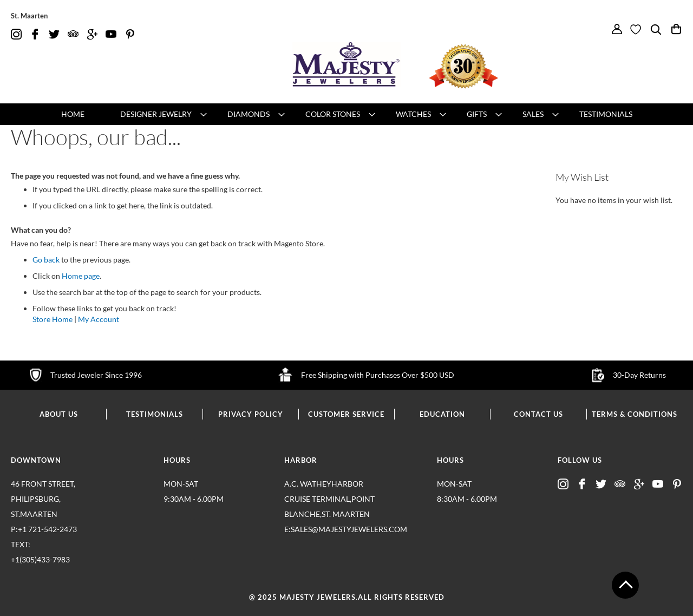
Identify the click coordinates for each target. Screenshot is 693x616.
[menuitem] (73, 114)
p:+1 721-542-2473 (57, 546)
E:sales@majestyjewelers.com (330, 529)
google (92, 34)
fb (35, 34)
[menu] (346, 114)
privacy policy (251, 414)
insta (16, 34)
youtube (111, 34)
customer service (346, 414)
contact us (538, 414)
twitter (54, 34)
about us (59, 414)
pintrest (130, 34)
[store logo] (346, 65)
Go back (46, 260)
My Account (99, 319)
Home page (81, 276)
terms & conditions (635, 414)
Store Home (53, 319)
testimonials (155, 414)
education (442, 414)
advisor (73, 34)
